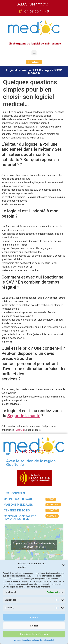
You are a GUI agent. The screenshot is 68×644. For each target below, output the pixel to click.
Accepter (34, 617)
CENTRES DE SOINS (17, 510)
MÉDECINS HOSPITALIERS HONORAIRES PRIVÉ (20, 517)
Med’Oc (20, 430)
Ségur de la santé (24, 416)
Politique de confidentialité (43, 640)
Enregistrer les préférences (34, 634)
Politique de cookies (22, 640)
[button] (63, 565)
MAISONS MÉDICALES (18, 505)
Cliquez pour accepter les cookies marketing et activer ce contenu (34, 545)
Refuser (34, 626)
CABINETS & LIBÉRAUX (18, 499)
